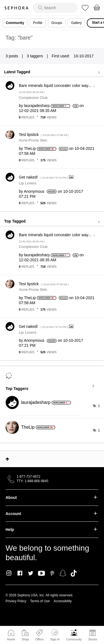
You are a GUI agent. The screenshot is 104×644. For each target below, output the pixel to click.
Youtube (41, 574)
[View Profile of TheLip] (30, 148)
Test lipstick (44, 135)
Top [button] (7, 459)
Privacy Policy (16, 601)
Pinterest (52, 573)
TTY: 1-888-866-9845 (32, 481)
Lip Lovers (28, 183)
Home (11, 639)
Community (74, 639)
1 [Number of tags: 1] (99, 406)
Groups (57, 23)
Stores (93, 639)
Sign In (55, 635)
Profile (38, 23)
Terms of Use (40, 601)
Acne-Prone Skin (33, 140)
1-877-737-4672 (28, 477)
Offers (39, 639)
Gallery (76, 23)
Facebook (20, 573)
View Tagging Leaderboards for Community (52, 386)
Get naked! (44, 177)
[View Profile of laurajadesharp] (37, 106)
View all (52, 72)
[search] (55, 8)
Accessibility (63, 601)
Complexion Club (33, 98)
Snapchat (63, 573)
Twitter (31, 573)
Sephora (16, 8)
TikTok (74, 573)
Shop (25, 639)
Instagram (9, 573)
